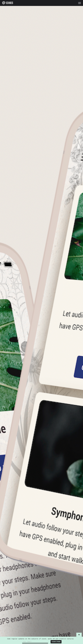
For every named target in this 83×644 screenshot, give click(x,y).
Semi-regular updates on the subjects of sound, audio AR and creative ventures (40, 639)
